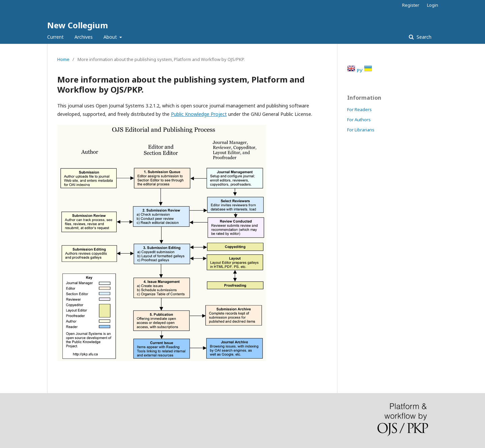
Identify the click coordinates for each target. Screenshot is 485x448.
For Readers (359, 109)
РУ (360, 71)
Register (411, 5)
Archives (84, 37)
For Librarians (361, 130)
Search (423, 37)
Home (63, 59)
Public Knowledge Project (199, 114)
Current (55, 37)
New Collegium (78, 25)
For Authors (359, 120)
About (111, 37)
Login (433, 5)
